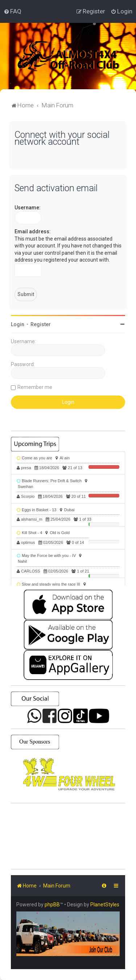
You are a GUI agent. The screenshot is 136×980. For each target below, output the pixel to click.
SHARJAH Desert (68, 836)
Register (41, 324)
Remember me (35, 387)
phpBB (52, 905)
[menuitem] (13, 11)
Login (18, 324)
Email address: (33, 231)
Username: (28, 208)
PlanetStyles (105, 905)
